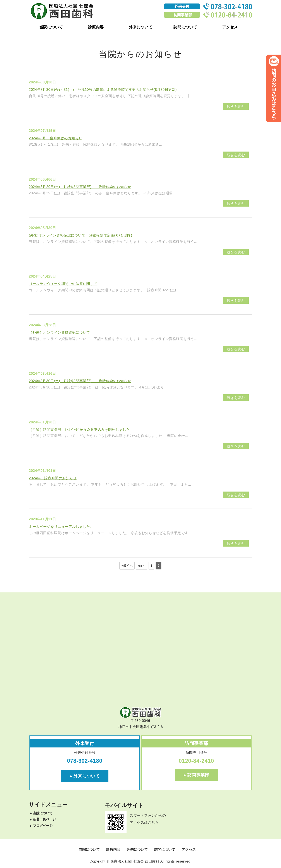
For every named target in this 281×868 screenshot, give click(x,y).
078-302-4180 (85, 761)
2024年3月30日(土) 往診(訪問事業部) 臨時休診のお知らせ (80, 381)
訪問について (185, 27)
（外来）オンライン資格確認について (59, 332)
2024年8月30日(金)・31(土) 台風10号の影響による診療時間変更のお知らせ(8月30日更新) (103, 90)
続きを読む (236, 106)
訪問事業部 (198, 775)
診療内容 (96, 27)
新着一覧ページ (44, 819)
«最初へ (127, 566)
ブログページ (43, 826)
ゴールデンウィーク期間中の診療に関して (63, 284)
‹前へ (142, 566)
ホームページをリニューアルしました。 (61, 527)
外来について (140, 27)
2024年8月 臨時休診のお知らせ (56, 138)
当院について (51, 27)
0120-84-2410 (196, 761)
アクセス (230, 27)
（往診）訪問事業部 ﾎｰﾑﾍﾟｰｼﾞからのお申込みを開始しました (79, 430)
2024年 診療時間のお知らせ (53, 478)
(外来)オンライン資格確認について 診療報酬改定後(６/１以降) (81, 235)
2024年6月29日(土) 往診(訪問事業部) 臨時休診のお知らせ (80, 187)
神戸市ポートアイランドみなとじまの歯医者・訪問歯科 (62, 11)
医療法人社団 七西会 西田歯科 (135, 861)
